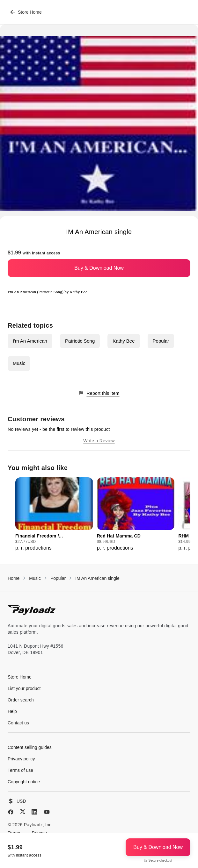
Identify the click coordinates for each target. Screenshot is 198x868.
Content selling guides (30, 747)
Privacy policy (21, 759)
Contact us (18, 723)
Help (12, 711)
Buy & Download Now (99, 268)
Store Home (26, 12)
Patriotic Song (80, 341)
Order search (21, 700)
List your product (24, 688)
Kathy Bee (124, 341)
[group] (54, 515)
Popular (161, 341)
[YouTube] (47, 812)
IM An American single (97, 578)
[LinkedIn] (34, 812)
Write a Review (99, 441)
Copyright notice (24, 782)
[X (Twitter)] (23, 811)
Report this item (99, 393)
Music (19, 363)
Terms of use (20, 770)
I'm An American (30, 341)
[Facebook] (11, 812)
